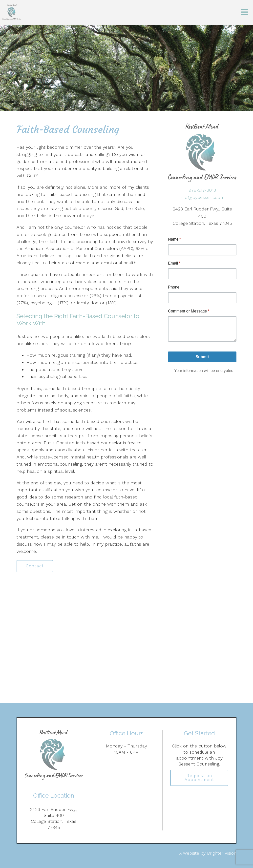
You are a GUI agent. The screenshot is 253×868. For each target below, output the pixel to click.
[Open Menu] (245, 12)
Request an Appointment (199, 778)
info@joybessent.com (202, 197)
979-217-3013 (202, 190)
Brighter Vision (222, 853)
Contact (35, 566)
